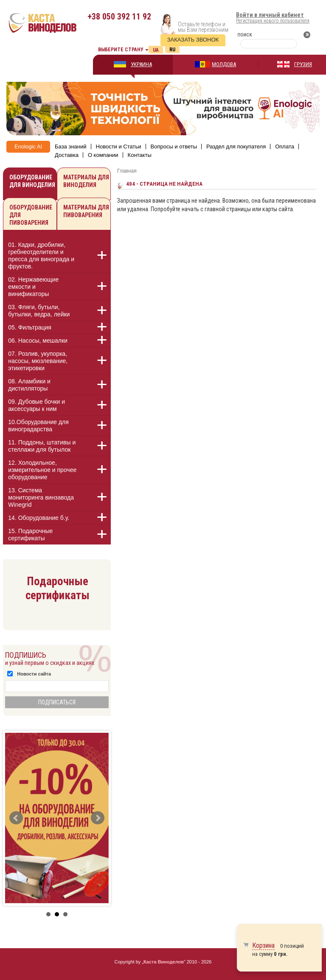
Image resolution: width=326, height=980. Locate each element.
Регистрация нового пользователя (273, 21)
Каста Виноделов (164, 962)
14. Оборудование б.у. (39, 518)
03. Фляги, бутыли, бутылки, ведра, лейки (39, 311)
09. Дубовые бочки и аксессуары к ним (37, 405)
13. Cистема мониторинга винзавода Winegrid (41, 497)
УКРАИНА (141, 64)
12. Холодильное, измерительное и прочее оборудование (42, 470)
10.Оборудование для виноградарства (38, 426)
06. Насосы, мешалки (38, 341)
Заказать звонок (193, 40)
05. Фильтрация (30, 327)
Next (98, 818)
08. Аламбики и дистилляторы (29, 385)
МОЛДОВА (224, 64)
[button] (97, 255)
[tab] (57, 257)
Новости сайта (34, 674)
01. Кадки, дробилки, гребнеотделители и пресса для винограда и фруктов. (41, 255)
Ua (156, 50)
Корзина (263, 945)
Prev (16, 818)
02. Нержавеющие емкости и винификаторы (33, 287)
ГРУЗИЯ (303, 64)
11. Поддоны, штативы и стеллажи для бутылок (42, 446)
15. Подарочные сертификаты (30, 535)
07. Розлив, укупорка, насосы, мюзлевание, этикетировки (38, 361)
